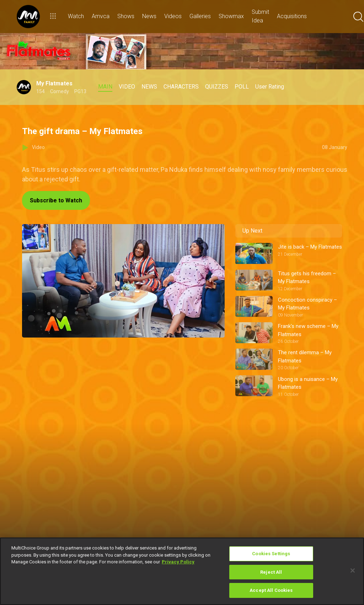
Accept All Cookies (271, 590)
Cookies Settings (271, 554)
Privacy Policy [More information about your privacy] (178, 562)
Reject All (271, 572)
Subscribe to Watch (56, 200)
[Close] (353, 570)
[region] (182, 571)
